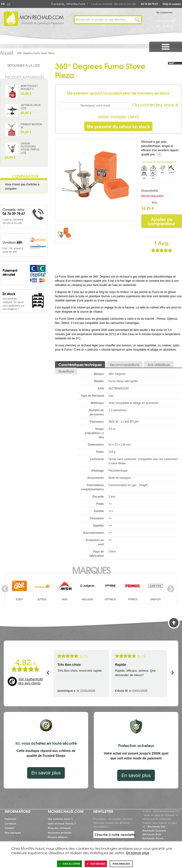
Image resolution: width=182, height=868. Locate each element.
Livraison (10, 824)
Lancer (137, 20)
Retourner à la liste (24, 65)
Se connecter (165, 12)
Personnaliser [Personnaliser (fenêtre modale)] (121, 864)
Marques (91, 570)
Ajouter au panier (42, 95)
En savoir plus (46, 773)
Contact (9, 828)
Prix (155, 203)
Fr (3, 4)
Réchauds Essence (154, 831)
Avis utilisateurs (159, 365)
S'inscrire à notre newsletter (114, 835)
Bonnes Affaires (58, 837)
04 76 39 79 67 (149, 4)
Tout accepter (69, 864)
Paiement (10, 819)
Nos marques (13, 833)
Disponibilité (149, 191)
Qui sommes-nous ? (60, 819)
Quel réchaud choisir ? (62, 824)
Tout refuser (96, 864)
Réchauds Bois (152, 834)
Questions (66, 371)
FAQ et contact (172, 4)
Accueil (7, 53)
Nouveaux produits (60, 833)
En (8, 4)
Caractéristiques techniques (80, 365)
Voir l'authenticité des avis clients (31, 681)
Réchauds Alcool (153, 838)
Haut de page (174, 623)
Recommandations (124, 365)
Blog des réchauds (59, 828)
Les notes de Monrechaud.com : (160, 162)
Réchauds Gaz (157, 827)
